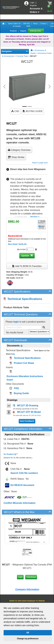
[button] (4, 87)
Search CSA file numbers (24, 473)
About (35, 24)
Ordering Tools (36, 31)
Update (25, 256)
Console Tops (22, 56)
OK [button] (28, 633)
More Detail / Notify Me (17, 244)
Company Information (27, 589)
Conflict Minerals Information (20, 503)
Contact (43, 24)
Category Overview (19, 150)
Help (13, 354)
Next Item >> (35, 217)
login (16, 322)
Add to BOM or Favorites (27, 266)
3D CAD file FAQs (35, 415)
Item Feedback (27, 421)
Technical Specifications (23, 299)
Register (33, 5)
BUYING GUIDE (33, 111)
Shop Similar (16, 157)
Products (14, 31)
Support (23, 31)
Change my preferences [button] (28, 639)
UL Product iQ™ (11, 454)
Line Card (52, 25)
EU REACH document (22, 485)
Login (32, 3)
